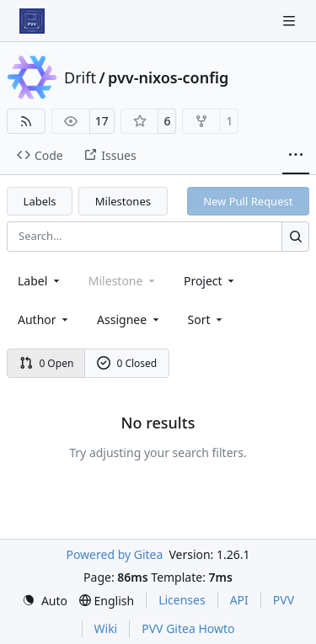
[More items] (296, 156)
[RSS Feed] (26, 121)
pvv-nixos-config (168, 77)
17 (102, 121)
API (239, 600)
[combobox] (40, 281)
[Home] (32, 21)
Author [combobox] (44, 319)
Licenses (182, 600)
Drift (80, 77)
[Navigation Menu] (291, 21)
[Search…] (295, 236)
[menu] (207, 319)
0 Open (47, 363)
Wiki (106, 628)
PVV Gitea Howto (188, 628)
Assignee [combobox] (129, 319)
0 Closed (127, 363)
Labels (40, 201)
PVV (284, 600)
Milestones (123, 201)
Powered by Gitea (114, 554)
